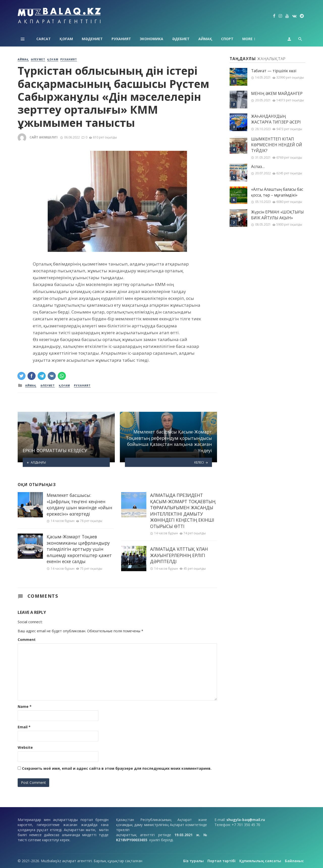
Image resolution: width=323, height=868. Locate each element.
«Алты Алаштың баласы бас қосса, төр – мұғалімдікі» (277, 192)
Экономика (152, 39)
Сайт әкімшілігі (44, 137)
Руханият (121, 39)
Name (25, 706)
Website (25, 747)
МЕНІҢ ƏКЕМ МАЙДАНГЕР (277, 94)
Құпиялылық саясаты (260, 861)
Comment (27, 640)
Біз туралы (193, 861)
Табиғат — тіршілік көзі (274, 71)
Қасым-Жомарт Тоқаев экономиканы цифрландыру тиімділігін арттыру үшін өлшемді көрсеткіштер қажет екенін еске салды (79, 549)
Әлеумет (38, 59)
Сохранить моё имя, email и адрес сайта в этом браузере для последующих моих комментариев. (117, 768)
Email (24, 727)
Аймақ (205, 39)
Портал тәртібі (221, 861)
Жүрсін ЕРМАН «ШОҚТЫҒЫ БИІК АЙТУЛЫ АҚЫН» (277, 215)
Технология (255, 39)
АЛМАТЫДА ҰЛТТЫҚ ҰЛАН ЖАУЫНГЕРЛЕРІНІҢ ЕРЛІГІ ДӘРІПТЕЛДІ (179, 555)
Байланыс (294, 861)
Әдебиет (181, 39)
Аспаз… (258, 167)
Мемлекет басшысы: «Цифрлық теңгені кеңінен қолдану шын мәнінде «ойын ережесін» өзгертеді (79, 504)
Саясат (44, 39)
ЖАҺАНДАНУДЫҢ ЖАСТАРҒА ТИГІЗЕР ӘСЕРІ (276, 119)
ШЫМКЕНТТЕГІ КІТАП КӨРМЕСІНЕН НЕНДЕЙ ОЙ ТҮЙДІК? (277, 145)
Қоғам (66, 39)
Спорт (227, 39)
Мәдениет (92, 39)
